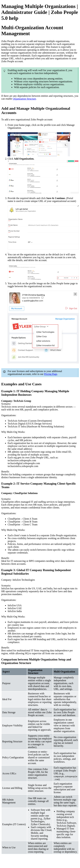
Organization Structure (24, 99)
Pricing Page (51, 374)
